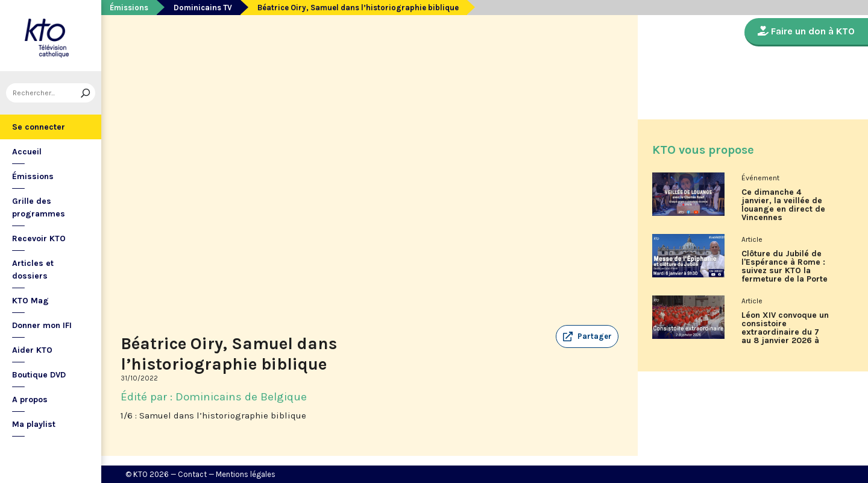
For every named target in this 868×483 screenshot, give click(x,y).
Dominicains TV (203, 8)
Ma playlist (34, 424)
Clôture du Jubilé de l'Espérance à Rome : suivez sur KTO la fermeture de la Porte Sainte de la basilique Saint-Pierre (785, 271)
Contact (192, 474)
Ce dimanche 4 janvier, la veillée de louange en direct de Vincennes (783, 205)
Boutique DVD (39, 375)
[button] (587, 336)
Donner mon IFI (42, 325)
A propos (30, 399)
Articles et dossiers (33, 270)
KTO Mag (30, 301)
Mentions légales (246, 474)
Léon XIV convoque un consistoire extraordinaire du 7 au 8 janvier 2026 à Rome (785, 332)
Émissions (33, 176)
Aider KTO (32, 350)
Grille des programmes (39, 207)
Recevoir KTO (39, 238)
